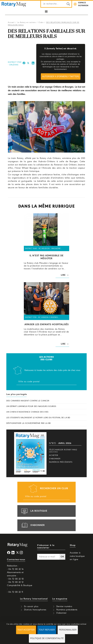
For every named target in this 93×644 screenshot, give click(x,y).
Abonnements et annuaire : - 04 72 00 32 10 (15, 576)
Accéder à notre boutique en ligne (77, 556)
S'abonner (55, 459)
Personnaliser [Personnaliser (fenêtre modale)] (68, 630)
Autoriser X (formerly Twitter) (61, 76)
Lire (63, 275)
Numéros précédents (61, 462)
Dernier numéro (64, 607)
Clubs (41, 23)
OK (62, 557)
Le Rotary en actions (26, 23)
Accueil (11, 23)
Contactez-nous (16, 560)
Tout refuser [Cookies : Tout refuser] (47, 630)
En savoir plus (31, 607)
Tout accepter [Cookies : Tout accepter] (26, 630)
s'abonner (33, 525)
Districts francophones (35, 610)
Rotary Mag (14, 4)
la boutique (34, 511)
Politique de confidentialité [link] (47, 638)
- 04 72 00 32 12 (15, 582)
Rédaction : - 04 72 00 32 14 (15, 567)
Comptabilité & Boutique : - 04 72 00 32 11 (20, 589)
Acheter (54, 455)
